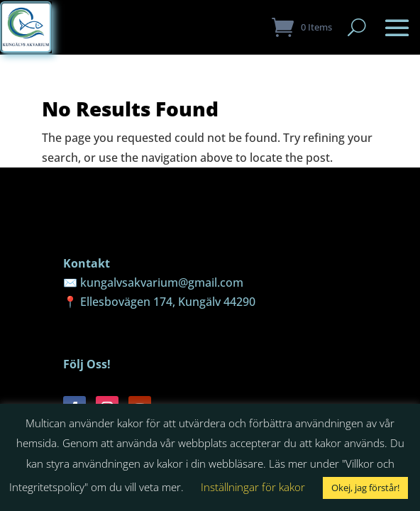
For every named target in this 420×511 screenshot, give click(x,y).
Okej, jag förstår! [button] (365, 488)
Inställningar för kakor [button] (253, 487)
